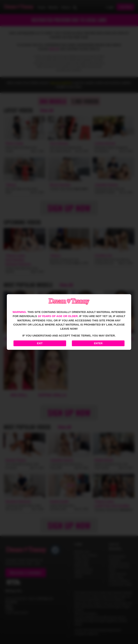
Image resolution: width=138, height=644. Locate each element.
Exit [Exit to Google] (40, 343)
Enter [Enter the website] (98, 343)
